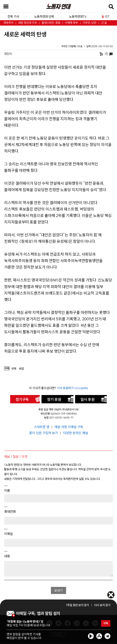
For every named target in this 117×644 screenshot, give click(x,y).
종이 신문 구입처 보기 (44, 433)
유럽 (21, 369)
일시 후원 (88, 399)
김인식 (8, 54)
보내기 (58, 591)
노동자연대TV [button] (78, 17)
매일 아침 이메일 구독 (69, 427)
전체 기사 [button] (13, 17)
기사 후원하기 (72, 388)
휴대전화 (10, 511)
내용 (7, 556)
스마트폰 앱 (42, 427)
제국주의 (9, 23)
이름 (7, 490)
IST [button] (105, 17)
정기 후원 (54, 399)
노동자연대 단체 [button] (44, 17)
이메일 (9, 534)
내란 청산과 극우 (28, 23)
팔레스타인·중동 (51, 23)
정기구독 (22, 399)
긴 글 (104, 23)
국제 (14, 369)
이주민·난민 (90, 23)
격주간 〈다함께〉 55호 (72, 46)
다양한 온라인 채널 (76, 433)
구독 (105, 623)
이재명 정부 (71, 23)
